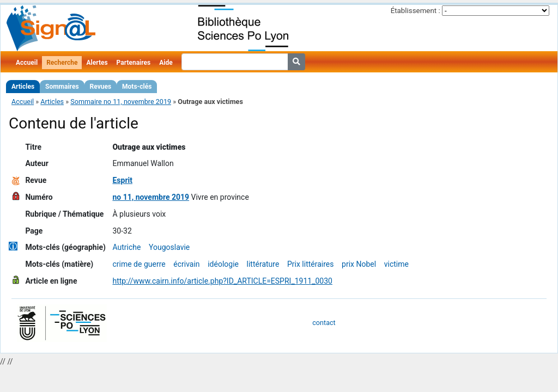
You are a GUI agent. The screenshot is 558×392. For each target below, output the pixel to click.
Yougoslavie (169, 247)
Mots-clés (137, 87)
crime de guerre (139, 264)
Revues (101, 87)
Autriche (126, 247)
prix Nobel (359, 264)
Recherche (62, 63)
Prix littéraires (311, 264)
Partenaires (134, 63)
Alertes (97, 63)
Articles (23, 87)
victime (396, 264)
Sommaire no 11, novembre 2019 (121, 102)
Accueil (27, 63)
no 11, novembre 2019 (151, 197)
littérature (263, 264)
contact (324, 323)
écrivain (186, 264)
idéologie (223, 264)
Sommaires (62, 87)
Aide (166, 63)
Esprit (122, 180)
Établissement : (416, 11)
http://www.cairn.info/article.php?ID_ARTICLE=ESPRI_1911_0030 (222, 281)
